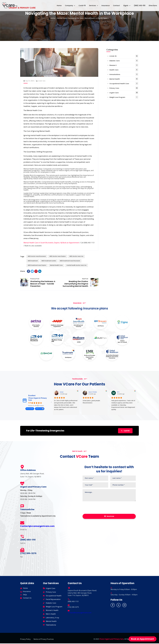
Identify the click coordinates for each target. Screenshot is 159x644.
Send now (109, 517)
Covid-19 (80, 5)
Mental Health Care (60, 265)
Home (58, 5)
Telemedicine (51, 626)
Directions (151, 5)
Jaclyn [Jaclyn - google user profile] (62, 392)
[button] (68, 5)
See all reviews (30, 408)
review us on (39, 408)
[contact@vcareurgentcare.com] (69, 611)
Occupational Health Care (124, 83)
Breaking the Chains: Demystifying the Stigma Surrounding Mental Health (75, 283)
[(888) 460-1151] (22, 537)
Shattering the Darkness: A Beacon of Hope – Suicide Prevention (24, 282)
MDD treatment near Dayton (38, 265)
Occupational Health (54, 596)
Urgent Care (124, 93)
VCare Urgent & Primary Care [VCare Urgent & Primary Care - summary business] (38, 399)
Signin (125, 5)
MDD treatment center (52, 260)
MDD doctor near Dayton (61, 255)
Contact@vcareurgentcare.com (37, 527)
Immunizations (124, 74)
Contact (115, 5)
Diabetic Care (124, 61)
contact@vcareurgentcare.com (80, 613)
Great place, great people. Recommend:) (92, 401)
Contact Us (27, 599)
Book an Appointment (71, 241)
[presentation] (98, 508)
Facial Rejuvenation (53, 600)
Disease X (124, 65)
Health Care (124, 70)
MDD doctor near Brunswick (38, 255)
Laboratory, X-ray (52, 618)
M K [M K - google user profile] (118, 392)
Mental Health (62, 18)
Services (92, 5)
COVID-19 (124, 56)
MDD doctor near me (82, 255)
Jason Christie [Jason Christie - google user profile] (93, 392)
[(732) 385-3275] (22, 551)
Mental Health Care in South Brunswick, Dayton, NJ (43, 241)
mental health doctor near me (83, 265)
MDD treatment (34, 260)
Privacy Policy (25, 640)
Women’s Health (52, 611)
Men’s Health (51, 615)
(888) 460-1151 (138, 5)
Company (68, 5)
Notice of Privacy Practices (44, 640)
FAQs (25, 595)
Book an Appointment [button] (143, 639)
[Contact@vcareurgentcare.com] (22, 523)
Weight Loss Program (124, 97)
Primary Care (124, 88)
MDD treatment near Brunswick (76, 260)
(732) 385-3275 (28, 554)
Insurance (104, 5)
